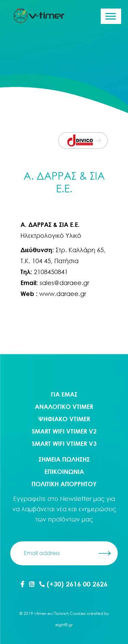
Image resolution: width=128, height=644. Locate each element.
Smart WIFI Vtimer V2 (64, 431)
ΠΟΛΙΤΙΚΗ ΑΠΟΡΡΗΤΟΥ (64, 484)
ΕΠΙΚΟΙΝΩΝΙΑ (64, 472)
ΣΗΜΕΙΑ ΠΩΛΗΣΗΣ (64, 459)
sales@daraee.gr (64, 283)
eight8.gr (64, 625)
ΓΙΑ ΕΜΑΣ (64, 394)
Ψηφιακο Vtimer (64, 419)
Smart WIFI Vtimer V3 (64, 443)
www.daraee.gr (63, 294)
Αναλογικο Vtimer (64, 407)
